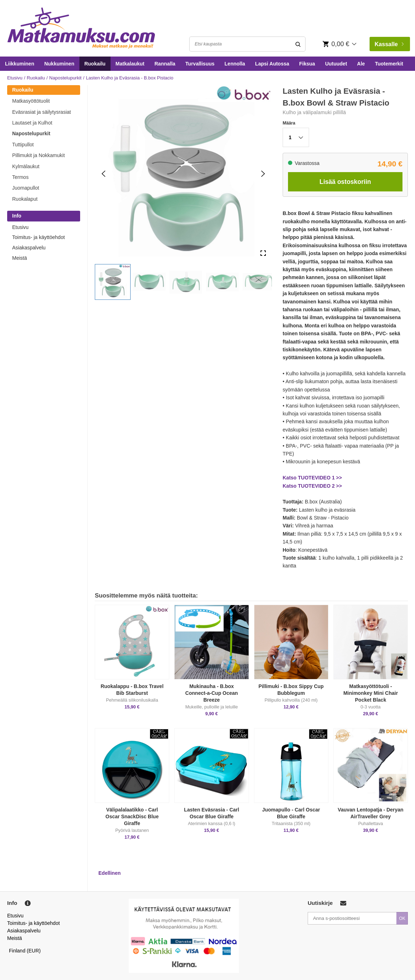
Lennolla (235, 64)
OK (402, 918)
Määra (289, 123)
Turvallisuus (200, 64)
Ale (361, 64)
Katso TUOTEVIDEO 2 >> (312, 486)
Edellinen (109, 873)
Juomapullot (26, 188)
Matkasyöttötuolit (31, 101)
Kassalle (389, 44)
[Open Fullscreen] (263, 253)
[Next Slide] (263, 174)
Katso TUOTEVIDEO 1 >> (312, 478)
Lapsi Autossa (272, 64)
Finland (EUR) (25, 951)
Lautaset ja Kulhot (32, 123)
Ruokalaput (25, 199)
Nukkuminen (59, 64)
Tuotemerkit (389, 64)
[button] (113, 282)
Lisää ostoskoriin (345, 182)
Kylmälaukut (26, 166)
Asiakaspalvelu (29, 248)
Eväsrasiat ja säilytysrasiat (41, 112)
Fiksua (307, 64)
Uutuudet (336, 64)
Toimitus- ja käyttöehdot (38, 237)
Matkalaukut (130, 64)
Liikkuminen (20, 64)
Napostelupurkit (65, 78)
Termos (20, 177)
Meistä (19, 258)
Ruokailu (95, 64)
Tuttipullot (23, 145)
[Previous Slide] (104, 174)
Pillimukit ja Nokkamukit (38, 155)
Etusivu (15, 78)
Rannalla (165, 64)
